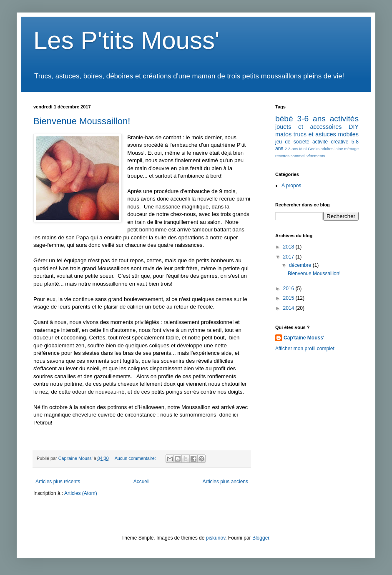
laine (339, 149)
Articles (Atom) (81, 493)
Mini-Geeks (309, 149)
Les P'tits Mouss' (126, 40)
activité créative (330, 142)
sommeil (298, 156)
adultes (327, 149)
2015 (289, 298)
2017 (289, 257)
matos (283, 134)
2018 (289, 247)
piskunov (216, 538)
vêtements (316, 156)
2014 (289, 308)
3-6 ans (311, 119)
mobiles (348, 134)
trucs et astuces (315, 134)
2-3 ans (291, 149)
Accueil (142, 482)
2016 (289, 289)
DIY (354, 127)
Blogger (261, 538)
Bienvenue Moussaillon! (82, 121)
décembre (301, 265)
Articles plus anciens (225, 482)
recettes (282, 156)
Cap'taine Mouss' (304, 338)
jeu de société (292, 142)
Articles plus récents (58, 482)
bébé (284, 119)
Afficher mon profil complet (305, 349)
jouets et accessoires (308, 127)
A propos (291, 186)
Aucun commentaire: (136, 458)
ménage (351, 149)
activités (344, 119)
